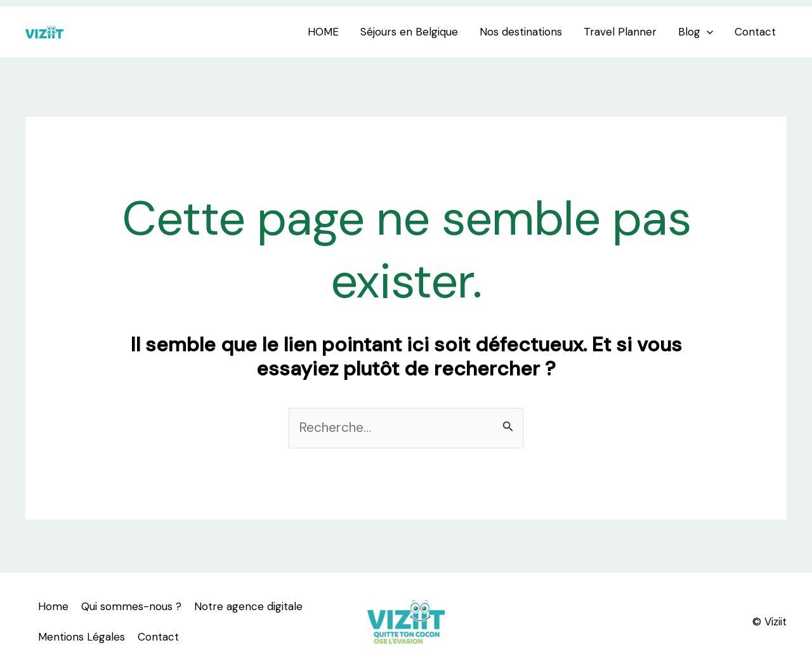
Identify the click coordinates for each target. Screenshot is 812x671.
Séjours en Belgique (409, 32)
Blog (696, 32)
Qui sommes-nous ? (131, 606)
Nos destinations (521, 32)
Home (53, 606)
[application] (707, 32)
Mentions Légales (82, 637)
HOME (323, 32)
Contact (755, 32)
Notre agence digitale (248, 606)
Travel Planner (620, 32)
